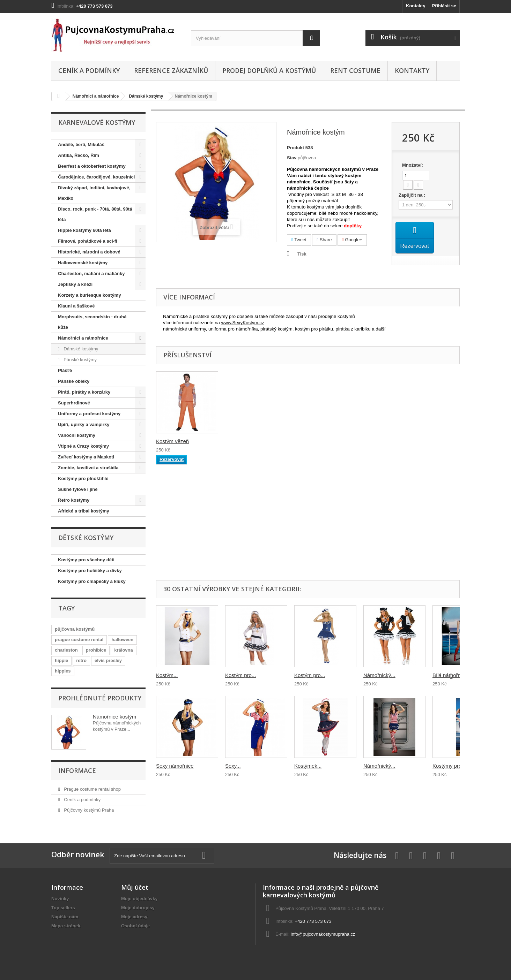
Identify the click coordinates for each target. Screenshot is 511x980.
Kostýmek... (308, 766)
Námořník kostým (315, 441)
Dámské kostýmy (146, 96)
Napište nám (65, 917)
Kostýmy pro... (449, 766)
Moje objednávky (139, 899)
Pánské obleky (74, 381)
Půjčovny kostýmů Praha (88, 810)
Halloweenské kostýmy (83, 263)
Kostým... (167, 675)
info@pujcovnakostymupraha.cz (323, 934)
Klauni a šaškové (76, 306)
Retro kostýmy (74, 500)
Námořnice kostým (114, 717)
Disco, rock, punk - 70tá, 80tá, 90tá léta (95, 214)
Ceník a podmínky (89, 70)
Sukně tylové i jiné (78, 489)
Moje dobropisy (138, 908)
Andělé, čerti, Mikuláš (81, 145)
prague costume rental (79, 640)
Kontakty (416, 6)
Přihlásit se (444, 6)
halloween (122, 640)
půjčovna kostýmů (75, 629)
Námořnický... (379, 675)
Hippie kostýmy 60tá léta (84, 230)
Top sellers (63, 908)
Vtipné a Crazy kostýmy (83, 446)
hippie (61, 660)
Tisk (302, 254)
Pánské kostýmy (80, 360)
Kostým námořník (246, 543)
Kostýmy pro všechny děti (86, 560)
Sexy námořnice (175, 766)
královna (123, 650)
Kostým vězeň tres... (249, 441)
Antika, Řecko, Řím (79, 155)
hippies (63, 671)
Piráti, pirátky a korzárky (84, 392)
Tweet (299, 240)
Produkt (295, 148)
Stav (292, 158)
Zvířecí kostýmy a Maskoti (86, 457)
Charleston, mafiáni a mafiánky (91, 274)
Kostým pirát (171, 543)
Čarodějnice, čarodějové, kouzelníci (96, 177)
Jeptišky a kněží (75, 284)
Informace (77, 770)
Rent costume (355, 70)
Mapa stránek (66, 926)
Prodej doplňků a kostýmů (269, 70)
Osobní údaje (135, 926)
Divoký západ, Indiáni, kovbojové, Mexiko (94, 193)
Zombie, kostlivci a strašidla (88, 468)
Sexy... (233, 766)
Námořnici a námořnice (96, 96)
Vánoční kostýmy (77, 435)
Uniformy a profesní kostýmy (89, 414)
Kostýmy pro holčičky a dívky (90, 571)
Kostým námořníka (178, 441)
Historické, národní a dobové (89, 252)
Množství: (413, 165)
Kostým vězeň (380, 441)
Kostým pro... (240, 675)
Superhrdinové (74, 403)
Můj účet (135, 887)
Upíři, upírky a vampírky (84, 424)
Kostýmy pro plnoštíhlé (83, 478)
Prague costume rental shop (92, 789)
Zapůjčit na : (413, 195)
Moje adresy (134, 917)
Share (324, 240)
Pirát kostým (309, 543)
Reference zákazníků (171, 70)
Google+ (352, 240)
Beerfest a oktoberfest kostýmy (92, 166)
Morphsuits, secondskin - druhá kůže (92, 322)
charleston (66, 650)
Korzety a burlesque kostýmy (90, 295)
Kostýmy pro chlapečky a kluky (92, 581)
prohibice (96, 650)
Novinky (60, 899)
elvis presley (108, 660)
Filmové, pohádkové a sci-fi (88, 241)
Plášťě (65, 370)
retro (81, 660)
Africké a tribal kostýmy (84, 511)
